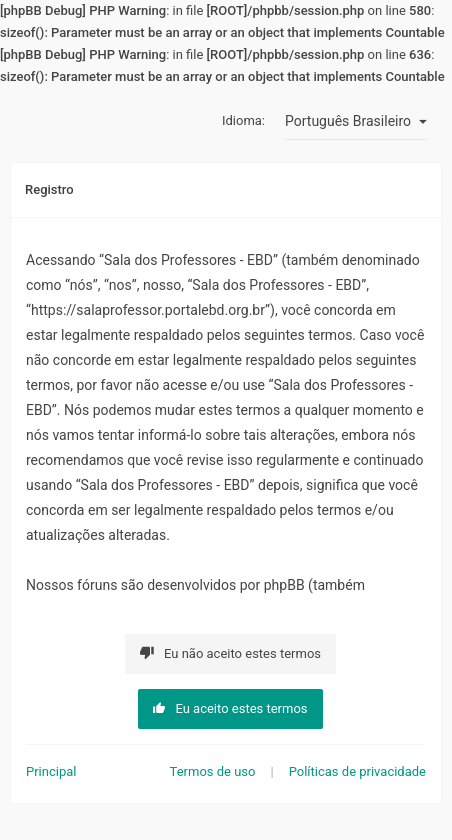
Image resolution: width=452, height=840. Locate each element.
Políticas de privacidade (357, 771)
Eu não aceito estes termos (230, 653)
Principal (51, 771)
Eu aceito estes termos (230, 708)
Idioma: (243, 120)
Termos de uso (213, 771)
